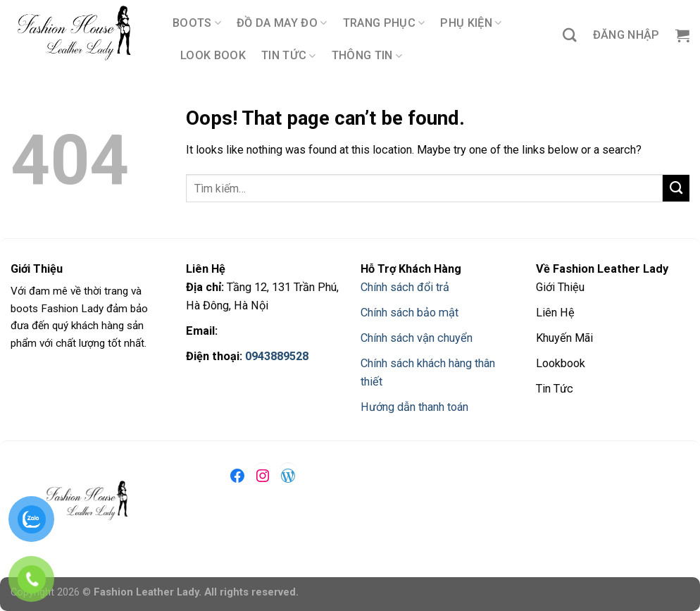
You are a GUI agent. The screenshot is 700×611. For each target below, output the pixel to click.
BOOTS (197, 23)
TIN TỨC (289, 56)
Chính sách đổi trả (405, 287)
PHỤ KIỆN (471, 23)
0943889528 (277, 356)
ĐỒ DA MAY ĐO (282, 23)
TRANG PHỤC (384, 23)
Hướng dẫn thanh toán (414, 407)
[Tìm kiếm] (570, 35)
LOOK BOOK (213, 55)
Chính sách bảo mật (410, 313)
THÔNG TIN (367, 56)
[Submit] (676, 188)
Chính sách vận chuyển (417, 338)
